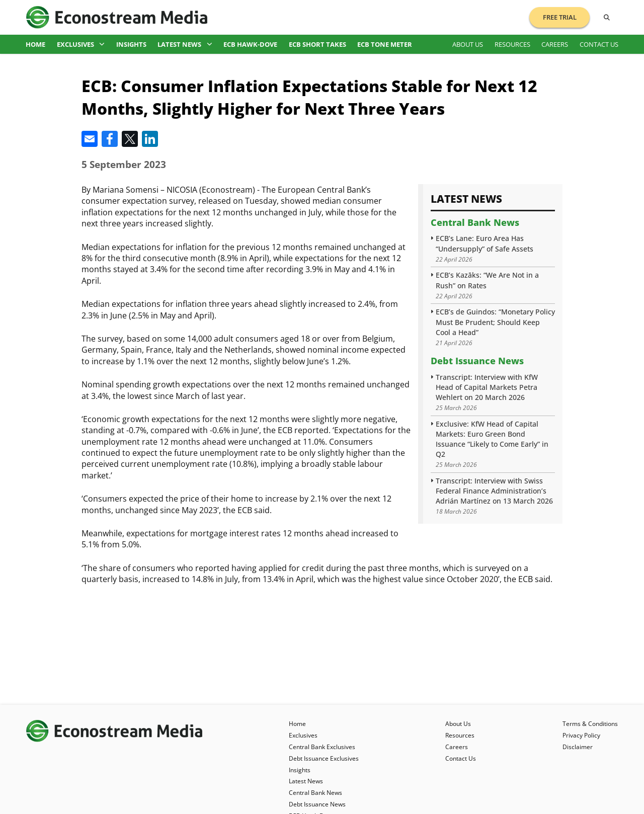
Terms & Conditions (590, 724)
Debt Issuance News (477, 361)
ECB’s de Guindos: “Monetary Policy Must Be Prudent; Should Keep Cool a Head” (495, 322)
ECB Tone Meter (385, 44)
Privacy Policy (581, 735)
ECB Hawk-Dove (250, 44)
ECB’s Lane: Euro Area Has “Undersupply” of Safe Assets (485, 243)
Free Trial (560, 17)
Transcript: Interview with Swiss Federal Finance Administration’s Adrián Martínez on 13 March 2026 (494, 491)
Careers (555, 44)
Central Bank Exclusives (322, 747)
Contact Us (599, 44)
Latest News (185, 44)
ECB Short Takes (317, 44)
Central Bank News (475, 222)
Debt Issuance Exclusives (324, 758)
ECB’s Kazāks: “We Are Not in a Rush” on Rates (487, 280)
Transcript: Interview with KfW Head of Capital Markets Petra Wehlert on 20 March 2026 (487, 387)
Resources (512, 44)
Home (35, 44)
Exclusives (81, 44)
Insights (131, 44)
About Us (468, 44)
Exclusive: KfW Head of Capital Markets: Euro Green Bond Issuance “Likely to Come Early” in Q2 (492, 439)
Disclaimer (578, 747)
